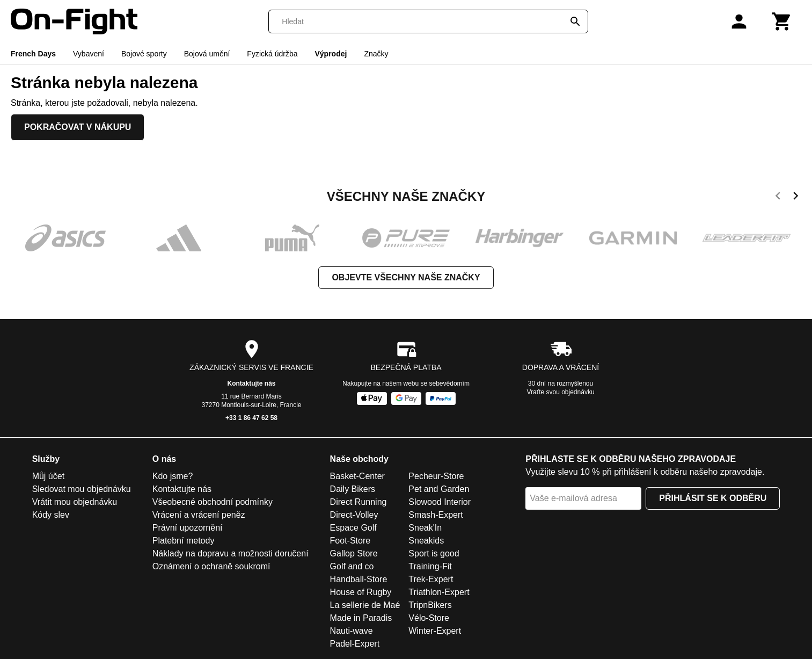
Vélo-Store (429, 618)
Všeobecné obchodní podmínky (213, 502)
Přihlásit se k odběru (713, 498)
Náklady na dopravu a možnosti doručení (231, 553)
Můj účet (48, 476)
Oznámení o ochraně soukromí (211, 566)
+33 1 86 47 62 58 (251, 418)
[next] (796, 198)
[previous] (778, 198)
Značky (376, 54)
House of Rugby (361, 592)
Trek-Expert (431, 579)
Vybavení (89, 54)
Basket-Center (357, 476)
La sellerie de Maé (365, 605)
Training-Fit (430, 566)
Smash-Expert (436, 515)
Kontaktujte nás (251, 383)
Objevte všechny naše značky (406, 277)
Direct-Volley (354, 515)
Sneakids (426, 541)
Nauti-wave (352, 631)
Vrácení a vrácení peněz (199, 515)
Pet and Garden (439, 489)
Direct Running (359, 502)
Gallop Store (354, 553)
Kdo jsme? (173, 476)
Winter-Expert (435, 631)
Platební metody (184, 541)
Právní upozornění (188, 528)
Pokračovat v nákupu (78, 127)
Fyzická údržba (272, 54)
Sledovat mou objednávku (82, 489)
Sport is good (434, 553)
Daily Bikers (353, 489)
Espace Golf (353, 528)
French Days (33, 54)
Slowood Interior (440, 502)
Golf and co (352, 566)
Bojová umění (207, 54)
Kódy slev (51, 515)
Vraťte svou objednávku (560, 392)
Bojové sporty (144, 54)
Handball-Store (359, 579)
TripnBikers (430, 605)
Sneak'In (425, 528)
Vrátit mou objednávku (75, 502)
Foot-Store (350, 541)
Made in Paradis (361, 618)
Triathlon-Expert (439, 592)
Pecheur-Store (436, 476)
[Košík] (782, 21)
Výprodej (331, 54)
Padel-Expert (355, 644)
